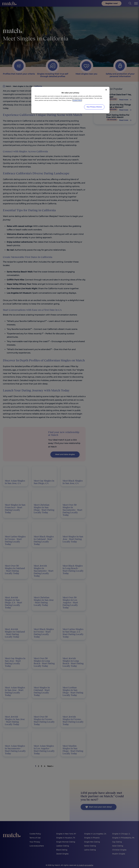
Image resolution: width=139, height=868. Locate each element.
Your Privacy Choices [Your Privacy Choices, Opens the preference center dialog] (94, 107)
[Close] (106, 90)
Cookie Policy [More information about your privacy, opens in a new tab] (77, 100)
